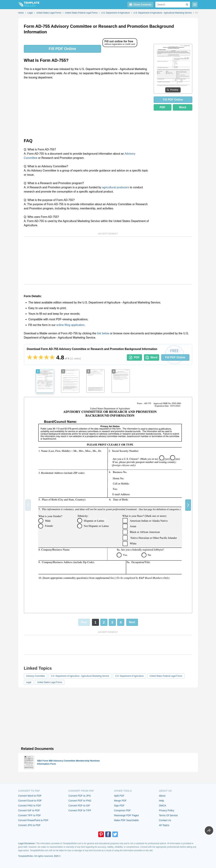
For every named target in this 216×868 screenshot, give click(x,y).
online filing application (70, 325)
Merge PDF (120, 801)
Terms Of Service (168, 815)
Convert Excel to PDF (30, 801)
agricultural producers (116, 187)
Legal (29, 682)
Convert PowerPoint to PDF (33, 820)
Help (162, 801)
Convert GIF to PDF (29, 810)
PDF (162, 107)
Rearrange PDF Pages (127, 815)
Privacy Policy (167, 810)
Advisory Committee (36, 676)
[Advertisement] (87, 108)
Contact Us (165, 820)
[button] (188, 505)
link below (103, 333)
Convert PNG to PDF (30, 806)
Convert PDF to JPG (80, 796)
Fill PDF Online (62, 49)
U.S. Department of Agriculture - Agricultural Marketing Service (80, 676)
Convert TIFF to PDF (30, 815)
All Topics (164, 825)
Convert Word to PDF (30, 796)
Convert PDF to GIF (79, 806)
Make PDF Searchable (126, 820)
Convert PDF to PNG (80, 801)
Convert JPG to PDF (29, 825)
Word (183, 107)
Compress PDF (122, 810)
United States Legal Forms (50, 682)
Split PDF (119, 796)
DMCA (163, 806)
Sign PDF (119, 806)
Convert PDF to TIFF (80, 810)
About (162, 796)
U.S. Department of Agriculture (129, 676)
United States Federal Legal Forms (166, 676)
